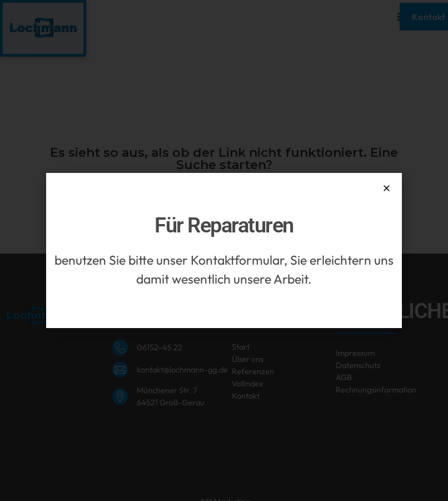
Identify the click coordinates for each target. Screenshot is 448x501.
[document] (224, 250)
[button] (387, 188)
